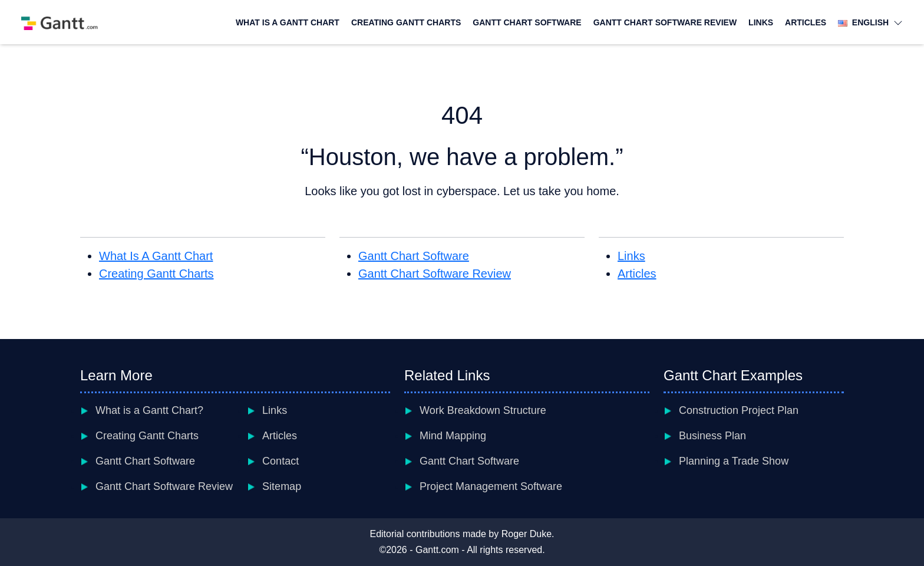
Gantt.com (437, 550)
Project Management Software (491, 486)
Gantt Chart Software (527, 22)
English (870, 23)
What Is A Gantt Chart (288, 22)
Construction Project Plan (739, 410)
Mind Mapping (453, 436)
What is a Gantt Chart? (149, 410)
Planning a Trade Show (734, 461)
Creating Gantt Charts (406, 22)
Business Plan (712, 436)
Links (761, 22)
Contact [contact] (280, 461)
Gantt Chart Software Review (665, 22)
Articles (806, 22)
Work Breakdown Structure (483, 410)
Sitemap (282, 486)
